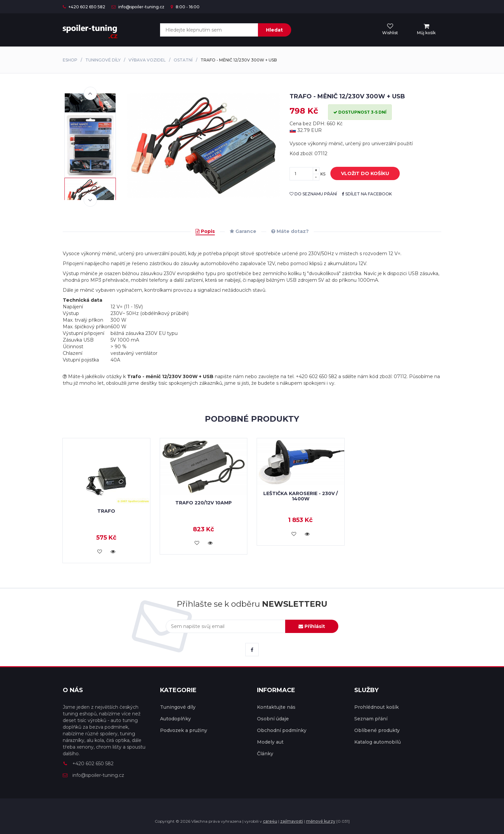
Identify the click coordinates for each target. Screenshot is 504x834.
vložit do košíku (360, 174)
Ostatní (183, 60)
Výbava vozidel (147, 60)
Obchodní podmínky (282, 730)
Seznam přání (371, 719)
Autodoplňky (175, 719)
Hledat (274, 30)
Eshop (70, 60)
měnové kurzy (321, 821)
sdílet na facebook (367, 194)
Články (265, 754)
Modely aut (270, 742)
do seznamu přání (313, 194)
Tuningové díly (103, 60)
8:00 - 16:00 (185, 7)
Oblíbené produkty (377, 730)
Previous (90, 93)
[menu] (426, 30)
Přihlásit (312, 626)
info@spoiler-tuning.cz (138, 7)
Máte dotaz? (290, 231)
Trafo (106, 511)
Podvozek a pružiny (184, 730)
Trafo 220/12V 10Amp (204, 503)
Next (90, 200)
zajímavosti (292, 821)
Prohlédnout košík (377, 707)
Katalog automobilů (378, 742)
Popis (205, 231)
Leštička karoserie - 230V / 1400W (300, 496)
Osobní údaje (273, 719)
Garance (243, 231)
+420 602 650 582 (84, 7)
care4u (270, 821)
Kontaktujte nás (276, 707)
